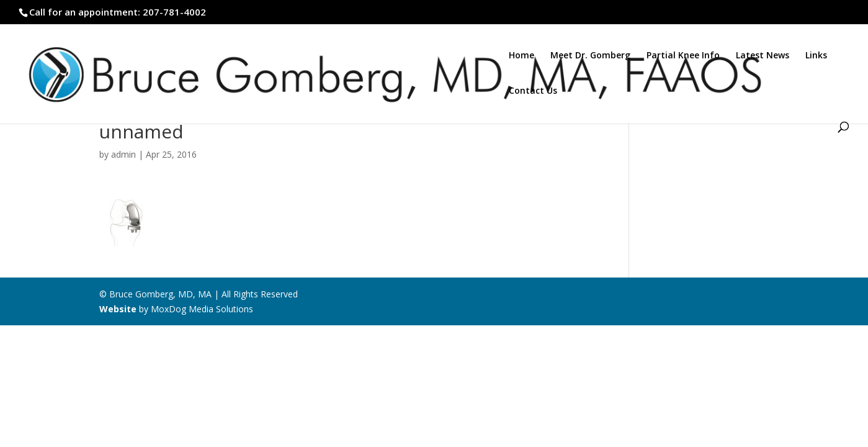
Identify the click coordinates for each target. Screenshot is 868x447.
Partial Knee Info (683, 56)
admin (123, 154)
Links (816, 56)
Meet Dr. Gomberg (590, 56)
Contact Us (533, 91)
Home (521, 56)
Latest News (763, 56)
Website (118, 309)
